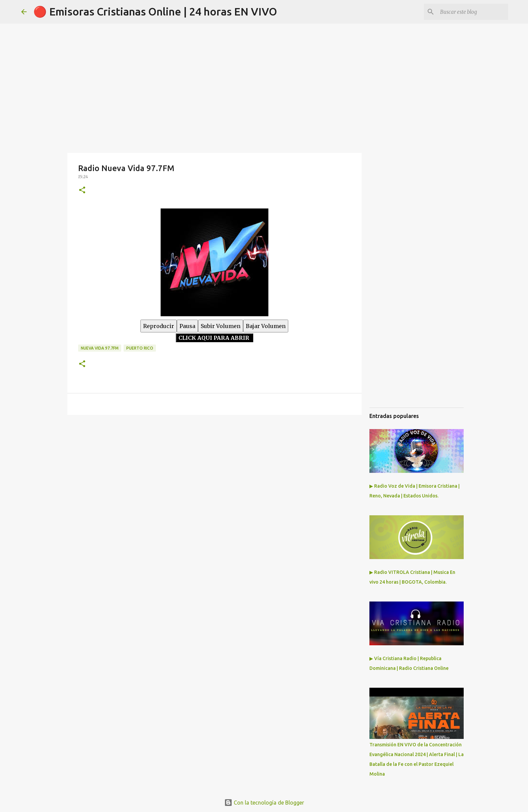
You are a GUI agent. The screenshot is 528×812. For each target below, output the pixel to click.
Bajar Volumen (266, 326)
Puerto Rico (140, 348)
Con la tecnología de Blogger (264, 803)
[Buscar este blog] (473, 12)
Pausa (187, 326)
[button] (82, 190)
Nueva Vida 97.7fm (100, 348)
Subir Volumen (221, 326)
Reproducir (159, 326)
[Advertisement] (214, 472)
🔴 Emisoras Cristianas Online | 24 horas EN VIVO (155, 11)
